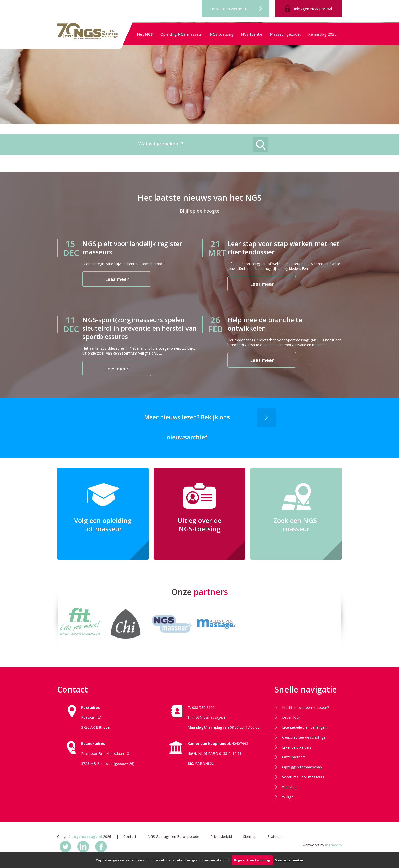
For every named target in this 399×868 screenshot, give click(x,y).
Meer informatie (289, 860)
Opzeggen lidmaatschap (302, 767)
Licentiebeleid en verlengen (304, 727)
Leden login (292, 717)
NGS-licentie (252, 34)
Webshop (290, 787)
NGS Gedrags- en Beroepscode (173, 837)
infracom (334, 845)
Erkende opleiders (297, 747)
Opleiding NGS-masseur (181, 34)
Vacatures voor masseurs (303, 777)
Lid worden (231, 9)
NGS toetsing (222, 34)
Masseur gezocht (285, 34)
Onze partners (294, 757)
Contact (130, 837)
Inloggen (313, 9)
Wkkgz (288, 797)
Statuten (275, 837)
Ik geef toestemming (252, 860)
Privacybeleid (221, 837)
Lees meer (117, 279)
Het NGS (145, 34)
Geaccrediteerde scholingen (305, 737)
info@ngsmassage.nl (209, 717)
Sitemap (250, 837)
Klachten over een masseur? (305, 707)
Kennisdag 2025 (322, 34)
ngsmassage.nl (88, 837)
